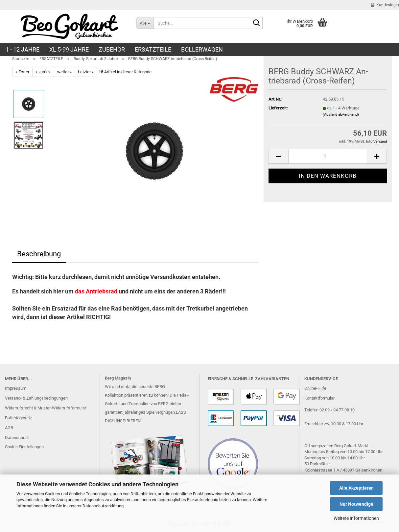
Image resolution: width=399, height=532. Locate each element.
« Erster (22, 72)
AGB (9, 428)
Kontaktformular (319, 398)
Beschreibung (39, 254)
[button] (278, 156)
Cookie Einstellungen (24, 447)
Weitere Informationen (356, 518)
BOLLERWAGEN (202, 49)
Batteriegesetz (18, 418)
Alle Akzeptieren (356, 488)
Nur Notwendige (356, 504)
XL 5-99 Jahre (69, 49)
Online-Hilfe (315, 388)
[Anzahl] (328, 156)
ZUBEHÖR (112, 49)
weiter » (64, 72)
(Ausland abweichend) (341, 115)
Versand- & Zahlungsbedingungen (36, 398)
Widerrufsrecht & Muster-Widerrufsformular (46, 408)
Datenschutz (17, 438)
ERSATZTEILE (153, 49)
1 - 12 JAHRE (23, 49)
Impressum (16, 388)
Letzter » (86, 72)
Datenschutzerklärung (103, 506)
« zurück (43, 72)
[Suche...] (145, 23)
